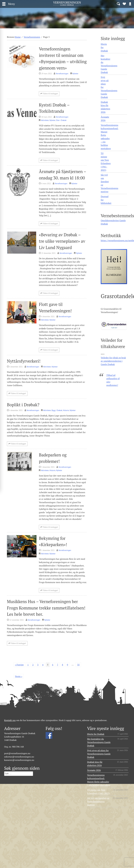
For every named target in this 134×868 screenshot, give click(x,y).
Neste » (19, 676)
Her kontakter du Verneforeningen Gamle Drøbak (109, 64)
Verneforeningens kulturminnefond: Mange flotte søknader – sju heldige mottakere (110, 137)
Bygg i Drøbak (57, 410)
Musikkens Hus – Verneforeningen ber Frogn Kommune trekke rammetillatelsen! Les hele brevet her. (46, 608)
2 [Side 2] (33, 665)
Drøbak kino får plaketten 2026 (105, 107)
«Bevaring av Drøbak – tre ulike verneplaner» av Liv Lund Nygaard (62, 241)
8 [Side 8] (62, 665)
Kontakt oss (10, 720)
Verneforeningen (62, 74)
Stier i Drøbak (61, 120)
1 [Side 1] (28, 665)
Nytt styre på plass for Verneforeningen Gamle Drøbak (109, 87)
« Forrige (19, 665)
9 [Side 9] (67, 665)
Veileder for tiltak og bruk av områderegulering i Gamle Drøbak (113, 361)
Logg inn (130, 4)
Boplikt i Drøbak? (23, 405)
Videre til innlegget (49, 94)
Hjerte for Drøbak (104, 47)
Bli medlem (124, 4)
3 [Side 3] (38, 665)
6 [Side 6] (53, 665)
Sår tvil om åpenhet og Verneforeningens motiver (109, 183)
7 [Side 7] (58, 665)
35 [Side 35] (78, 665)
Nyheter (75, 74)
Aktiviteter (45, 120)
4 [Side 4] (43, 665)
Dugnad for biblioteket (106, 200)
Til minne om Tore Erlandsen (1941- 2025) (106, 162)
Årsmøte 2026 (105, 119)
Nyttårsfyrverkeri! (24, 361)
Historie (66, 410)
